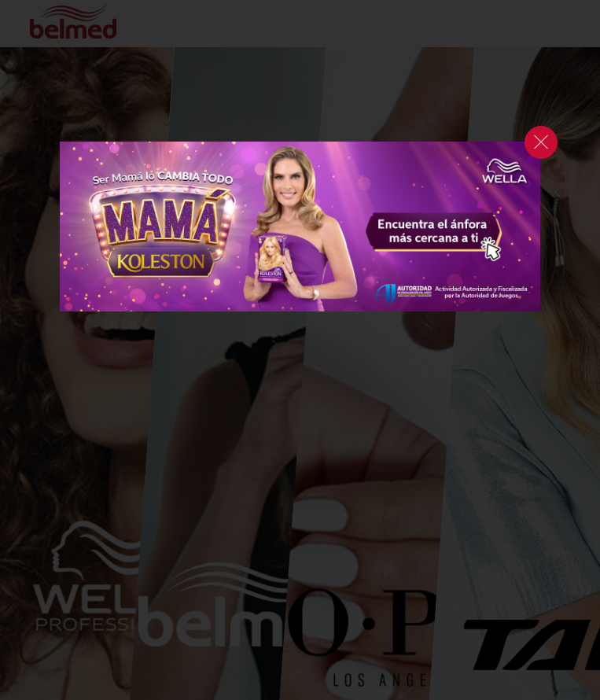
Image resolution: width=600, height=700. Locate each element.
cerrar (541, 142)
